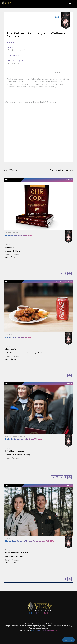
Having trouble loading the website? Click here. (32, 102)
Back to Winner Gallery (60, 170)
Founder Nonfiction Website (19, 236)
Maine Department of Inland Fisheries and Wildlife (29, 541)
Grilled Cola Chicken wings (18, 337)
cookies (45, 628)
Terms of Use (61, 626)
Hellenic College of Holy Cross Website (24, 439)
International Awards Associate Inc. (44, 630)
